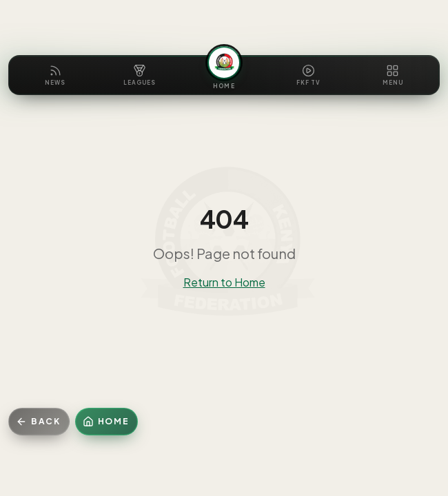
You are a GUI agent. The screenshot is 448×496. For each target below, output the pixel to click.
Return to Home (224, 282)
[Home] (107, 422)
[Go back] (39, 422)
